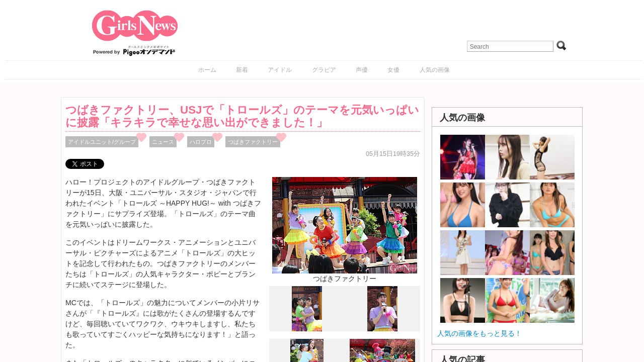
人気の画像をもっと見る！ (479, 333)
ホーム (207, 70)
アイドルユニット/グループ (102, 142)
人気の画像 (435, 70)
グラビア (324, 70)
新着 (242, 70)
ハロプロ (201, 142)
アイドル (280, 70)
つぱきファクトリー (253, 142)
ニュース (163, 142)
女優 (393, 70)
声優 (362, 70)
